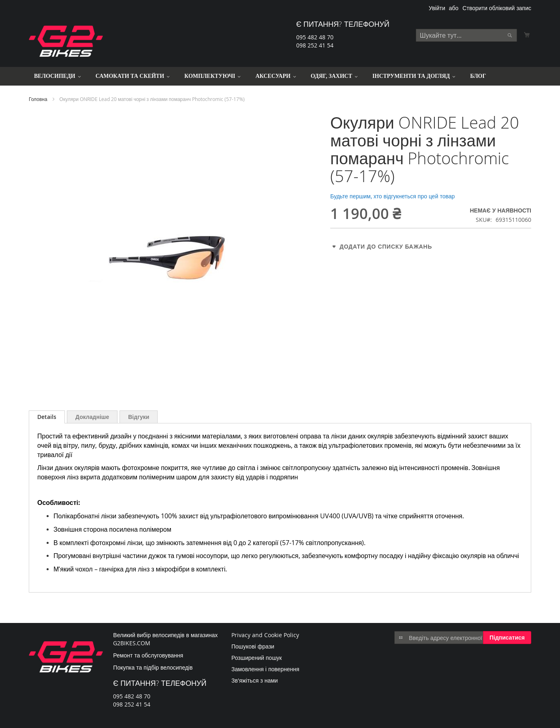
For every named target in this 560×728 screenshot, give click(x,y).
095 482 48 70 (315, 37)
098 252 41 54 (315, 45)
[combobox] (466, 35)
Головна (38, 99)
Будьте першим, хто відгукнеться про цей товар (392, 196)
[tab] (47, 417)
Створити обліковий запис (497, 8)
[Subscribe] (507, 638)
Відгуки (139, 417)
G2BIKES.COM (132, 643)
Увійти (437, 8)
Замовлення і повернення (265, 669)
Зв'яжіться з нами (255, 680)
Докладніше (92, 417)
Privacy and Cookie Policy (265, 635)
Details (47, 417)
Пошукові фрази (253, 646)
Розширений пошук (257, 658)
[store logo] (66, 41)
